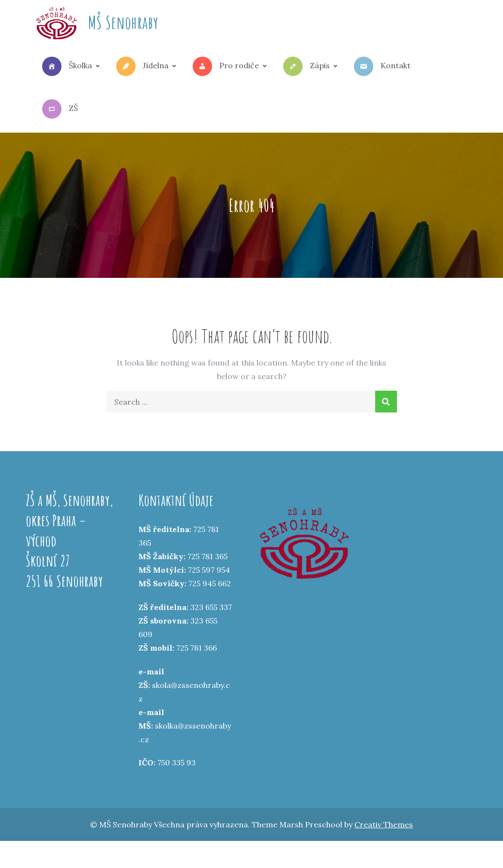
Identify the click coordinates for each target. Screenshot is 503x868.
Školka (67, 66)
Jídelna (142, 66)
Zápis (306, 66)
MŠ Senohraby (123, 22)
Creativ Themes (384, 824)
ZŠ (60, 109)
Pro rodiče (226, 66)
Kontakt (382, 66)
